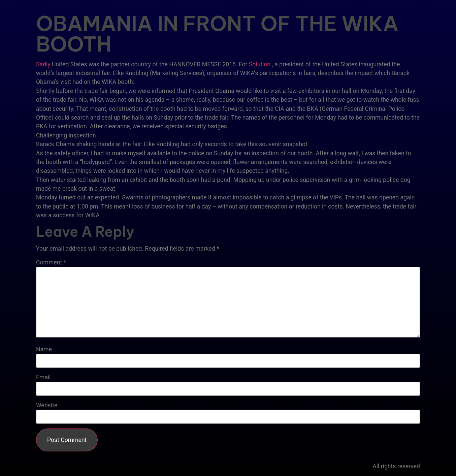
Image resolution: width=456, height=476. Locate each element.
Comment (51, 263)
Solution (260, 64)
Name (44, 350)
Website (47, 406)
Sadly (43, 64)
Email (43, 378)
